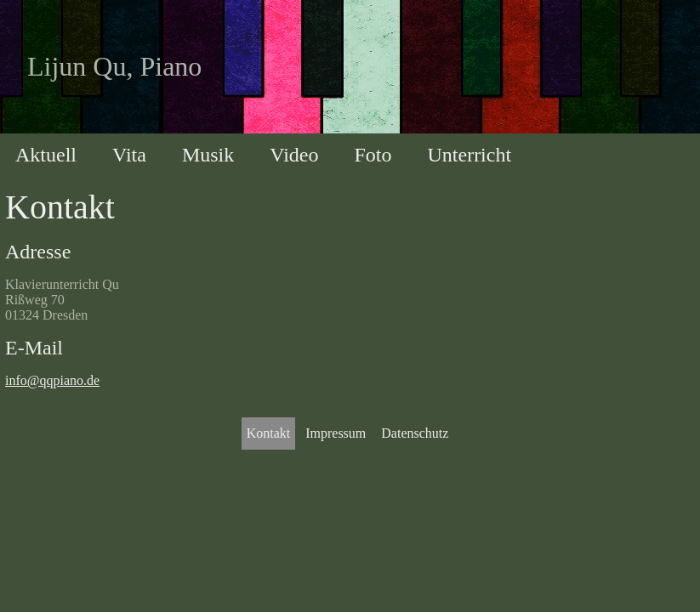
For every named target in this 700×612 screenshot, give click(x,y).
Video (294, 155)
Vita (129, 155)
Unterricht (469, 155)
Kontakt (269, 433)
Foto (373, 155)
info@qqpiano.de (52, 380)
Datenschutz (415, 433)
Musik (208, 155)
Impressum (336, 433)
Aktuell (46, 155)
